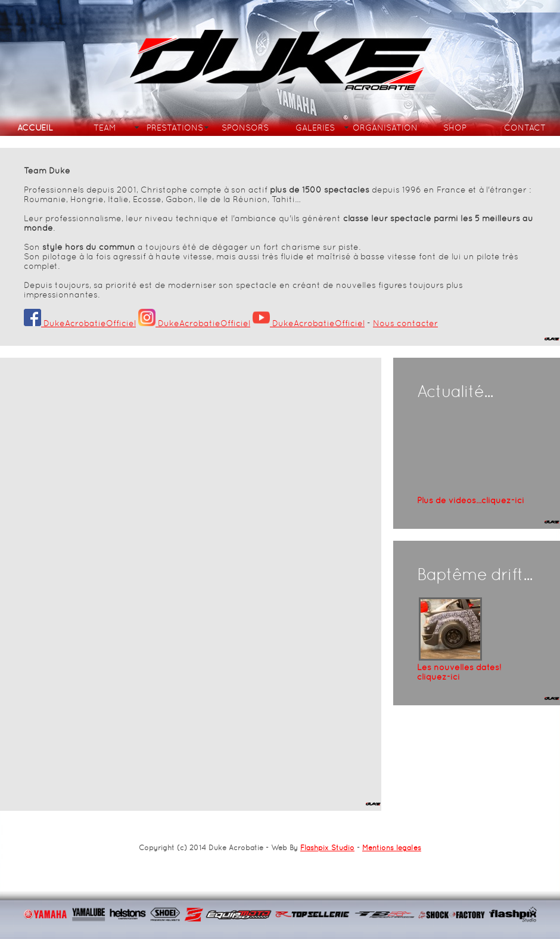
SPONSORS (245, 128)
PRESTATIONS (175, 128)
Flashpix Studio (327, 848)
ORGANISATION (385, 128)
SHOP (455, 128)
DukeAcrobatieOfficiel (80, 323)
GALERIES (315, 128)
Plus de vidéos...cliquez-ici (471, 500)
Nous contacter (405, 323)
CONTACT (525, 128)
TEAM (105, 128)
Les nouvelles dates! (459, 672)
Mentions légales (392, 848)
